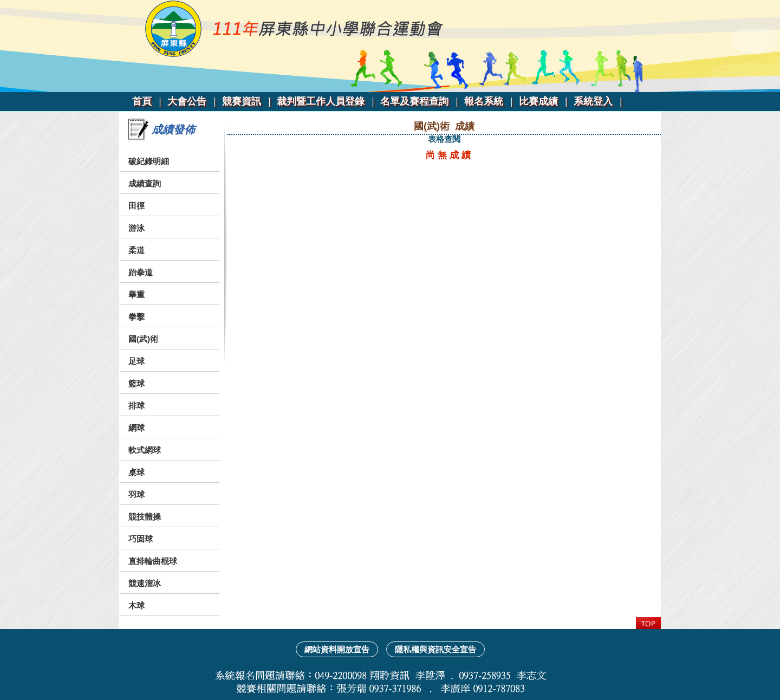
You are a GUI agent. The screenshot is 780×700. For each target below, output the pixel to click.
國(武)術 (143, 339)
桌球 (136, 472)
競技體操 (145, 517)
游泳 (136, 228)
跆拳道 (141, 272)
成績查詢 (145, 183)
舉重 (136, 294)
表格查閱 (444, 139)
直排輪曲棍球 (153, 561)
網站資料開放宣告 (337, 649)
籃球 (136, 383)
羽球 (136, 494)
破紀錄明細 (149, 161)
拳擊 (136, 317)
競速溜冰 (145, 583)
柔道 (136, 250)
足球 (136, 361)
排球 (136, 406)
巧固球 (141, 539)
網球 (136, 428)
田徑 (136, 206)
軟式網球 (145, 450)
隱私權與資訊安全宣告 (435, 649)
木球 (136, 605)
